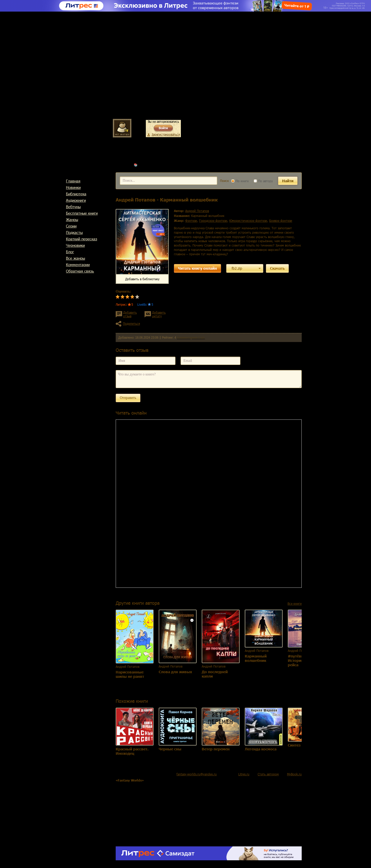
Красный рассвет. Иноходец (132, 751)
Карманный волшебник (256, 658)
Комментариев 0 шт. (191, 338)
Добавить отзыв (130, 314)
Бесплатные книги (82, 213)
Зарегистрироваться (166, 134)
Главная (73, 181)
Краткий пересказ (82, 239)
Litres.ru (244, 774)
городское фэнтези (213, 221)
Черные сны (170, 749)
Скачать (277, 268)
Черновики (75, 245)
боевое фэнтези (281, 221)
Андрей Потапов (150, 165)
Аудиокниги (76, 200)
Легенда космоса (261, 749)
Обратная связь (80, 271)
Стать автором (268, 774)
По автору (263, 181)
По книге (240, 181)
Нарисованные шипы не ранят (130, 674)
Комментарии (78, 265)
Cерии (71, 226)
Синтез (294, 745)
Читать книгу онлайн (197, 268)
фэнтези (191, 221)
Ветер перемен (216, 749)
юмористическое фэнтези (248, 221)
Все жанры (75, 258)
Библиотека (76, 194)
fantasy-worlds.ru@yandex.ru (197, 774)
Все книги (295, 603)
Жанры (72, 220)
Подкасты (74, 232)
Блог (70, 252)
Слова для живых (175, 672)
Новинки (73, 187)
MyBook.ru (294, 774)
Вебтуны (73, 207)
